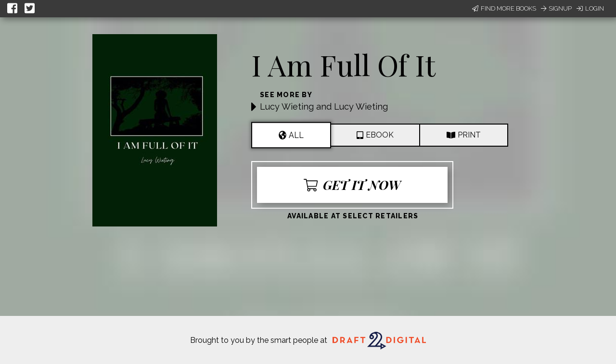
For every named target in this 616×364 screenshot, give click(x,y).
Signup (556, 8)
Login (590, 8)
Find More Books (504, 8)
